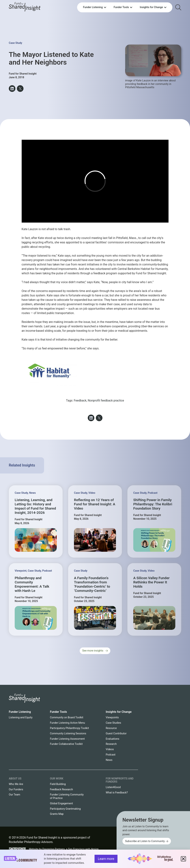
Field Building (58, 784)
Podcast (153, 493)
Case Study (16, 43)
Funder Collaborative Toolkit (66, 744)
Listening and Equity (21, 718)
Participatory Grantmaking (65, 809)
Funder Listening (20, 712)
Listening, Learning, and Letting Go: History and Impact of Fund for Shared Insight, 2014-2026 (35, 506)
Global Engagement (61, 803)
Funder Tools (58, 712)
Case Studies (113, 723)
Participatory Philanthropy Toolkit (69, 728)
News (32, 493)
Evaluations (113, 739)
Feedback (80, 400)
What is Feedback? (117, 793)
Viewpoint (21, 571)
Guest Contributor (116, 734)
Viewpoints (112, 718)
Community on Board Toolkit (67, 718)
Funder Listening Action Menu (67, 723)
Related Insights (22, 465)
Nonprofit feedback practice (106, 400)
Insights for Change (119, 712)
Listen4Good (113, 787)
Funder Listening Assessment (67, 739)
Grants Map (57, 814)
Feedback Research (61, 789)
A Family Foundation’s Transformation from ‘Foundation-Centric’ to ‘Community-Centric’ (92, 584)
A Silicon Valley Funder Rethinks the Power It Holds (151, 582)
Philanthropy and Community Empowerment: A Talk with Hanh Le (32, 584)
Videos (110, 749)
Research (111, 744)
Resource (111, 728)
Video (92, 493)
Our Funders (16, 789)
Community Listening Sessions (68, 734)
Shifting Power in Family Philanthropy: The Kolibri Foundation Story (153, 504)
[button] (12, 89)
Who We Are (16, 784)
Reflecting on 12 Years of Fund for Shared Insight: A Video (95, 504)
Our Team (15, 795)
